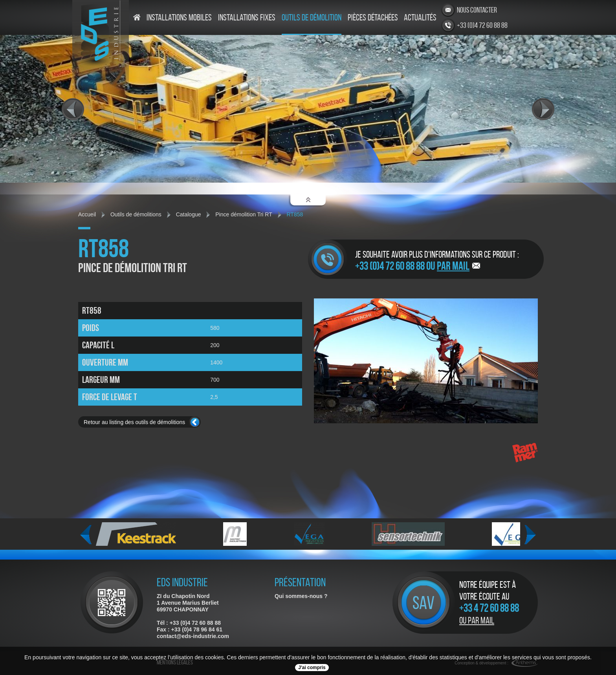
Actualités (420, 18)
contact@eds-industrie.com (193, 636)
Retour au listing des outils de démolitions (134, 422)
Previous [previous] (86, 535)
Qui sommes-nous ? (301, 596)
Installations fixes (247, 18)
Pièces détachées (373, 18)
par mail (453, 266)
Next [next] (530, 535)
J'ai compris (312, 668)
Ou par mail (477, 620)
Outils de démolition (312, 18)
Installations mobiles (179, 18)
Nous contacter (477, 10)
